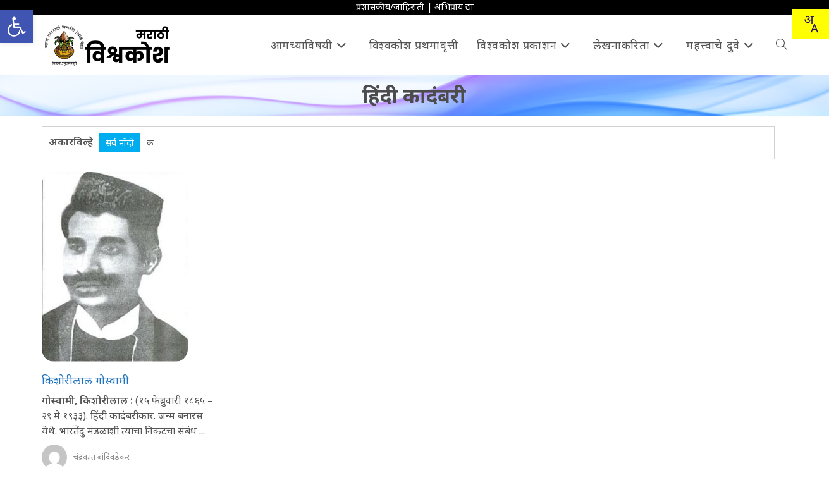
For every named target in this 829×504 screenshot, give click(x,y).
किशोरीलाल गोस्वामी (85, 380)
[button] (16, 27)
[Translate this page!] (811, 24)
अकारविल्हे (71, 142)
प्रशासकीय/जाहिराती (390, 7)
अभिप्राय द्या (454, 7)
